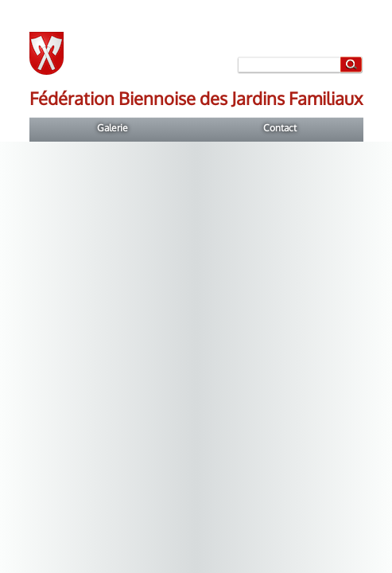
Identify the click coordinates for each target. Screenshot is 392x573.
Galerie (113, 128)
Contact (280, 128)
